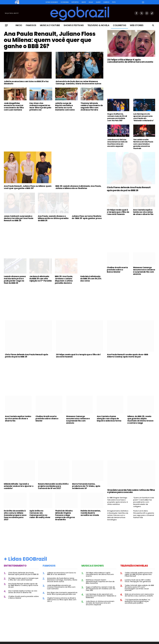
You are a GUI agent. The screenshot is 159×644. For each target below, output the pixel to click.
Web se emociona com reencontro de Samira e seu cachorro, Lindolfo (139, 595)
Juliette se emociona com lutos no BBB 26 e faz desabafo (26, 83)
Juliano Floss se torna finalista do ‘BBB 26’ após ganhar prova (87, 217)
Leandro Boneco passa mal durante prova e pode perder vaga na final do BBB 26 (15, 280)
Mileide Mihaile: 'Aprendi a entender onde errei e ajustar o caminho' (19, 486)
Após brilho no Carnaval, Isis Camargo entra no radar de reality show (40, 514)
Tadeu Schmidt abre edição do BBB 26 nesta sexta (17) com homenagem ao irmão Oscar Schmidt (139, 588)
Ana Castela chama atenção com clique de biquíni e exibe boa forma (109, 419)
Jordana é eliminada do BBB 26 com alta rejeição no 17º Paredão (41, 279)
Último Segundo (52, 2)
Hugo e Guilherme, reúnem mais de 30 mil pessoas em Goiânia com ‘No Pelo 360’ (117, 117)
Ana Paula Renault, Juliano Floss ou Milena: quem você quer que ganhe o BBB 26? (50, 40)
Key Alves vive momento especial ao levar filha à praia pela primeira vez (40, 107)
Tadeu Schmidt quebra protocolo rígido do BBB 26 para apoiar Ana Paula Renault (139, 574)
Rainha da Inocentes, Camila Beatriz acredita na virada (91, 513)
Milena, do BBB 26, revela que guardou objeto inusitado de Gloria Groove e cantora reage (140, 420)
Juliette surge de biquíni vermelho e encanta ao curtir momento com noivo (65, 107)
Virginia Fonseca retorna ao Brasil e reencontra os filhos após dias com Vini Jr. (62, 600)
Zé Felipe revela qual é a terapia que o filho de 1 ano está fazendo (118, 212)
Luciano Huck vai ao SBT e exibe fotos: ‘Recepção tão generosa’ (138, 581)
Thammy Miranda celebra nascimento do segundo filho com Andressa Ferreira (92, 107)
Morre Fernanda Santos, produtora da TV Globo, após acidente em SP (86, 486)
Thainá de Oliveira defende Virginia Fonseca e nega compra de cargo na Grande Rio (65, 515)
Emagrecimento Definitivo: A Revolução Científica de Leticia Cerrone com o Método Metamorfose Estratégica (118, 515)
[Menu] (6, 25)
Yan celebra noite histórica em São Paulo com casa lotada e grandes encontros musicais (143, 144)
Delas (91, 2)
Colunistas (120, 25)
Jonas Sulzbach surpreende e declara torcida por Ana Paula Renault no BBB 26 (19, 218)
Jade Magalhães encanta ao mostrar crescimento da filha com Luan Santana (14, 107)
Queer (98, 2)
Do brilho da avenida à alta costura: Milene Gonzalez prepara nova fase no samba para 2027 (15, 515)
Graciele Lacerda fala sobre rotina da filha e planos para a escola (131, 491)
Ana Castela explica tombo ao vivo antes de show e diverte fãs (143, 212)
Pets (114, 2)
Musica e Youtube (50, 25)
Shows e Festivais (74, 25)
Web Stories (137, 25)
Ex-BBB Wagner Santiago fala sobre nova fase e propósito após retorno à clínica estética (117, 501)
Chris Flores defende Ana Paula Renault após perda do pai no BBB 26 (129, 189)
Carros (106, 2)
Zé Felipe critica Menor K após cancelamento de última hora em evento (130, 61)
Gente (84, 2)
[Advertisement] (54, 129)
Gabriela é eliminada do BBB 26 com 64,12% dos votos (91, 279)
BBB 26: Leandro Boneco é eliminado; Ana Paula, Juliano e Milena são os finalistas (78, 187)
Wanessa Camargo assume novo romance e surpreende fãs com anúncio (144, 271)
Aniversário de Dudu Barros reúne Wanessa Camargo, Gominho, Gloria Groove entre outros (78, 83)
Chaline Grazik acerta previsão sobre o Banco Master (117, 270)
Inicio (19, 25)
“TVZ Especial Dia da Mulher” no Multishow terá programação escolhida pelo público (137, 601)
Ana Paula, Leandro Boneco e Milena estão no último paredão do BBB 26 (53, 218)
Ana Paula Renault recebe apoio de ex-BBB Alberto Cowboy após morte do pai (128, 356)
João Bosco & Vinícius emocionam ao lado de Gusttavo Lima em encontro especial (117, 143)
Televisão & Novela (98, 25)
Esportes (75, 2)
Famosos (31, 25)
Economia (65, 2)
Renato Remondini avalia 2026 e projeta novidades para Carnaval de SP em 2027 (53, 486)
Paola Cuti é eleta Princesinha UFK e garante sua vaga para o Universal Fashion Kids (144, 514)
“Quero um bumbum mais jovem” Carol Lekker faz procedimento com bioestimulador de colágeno (144, 502)
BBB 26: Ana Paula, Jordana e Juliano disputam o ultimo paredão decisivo (64, 280)
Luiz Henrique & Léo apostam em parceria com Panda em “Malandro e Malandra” (144, 117)
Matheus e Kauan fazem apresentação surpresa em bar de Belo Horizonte (100, 581)
